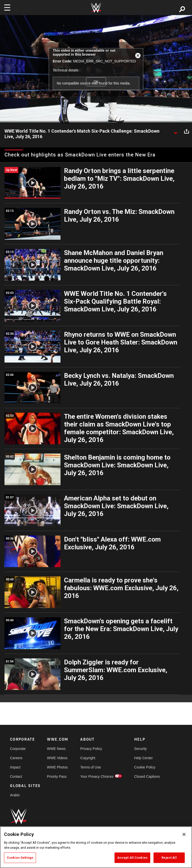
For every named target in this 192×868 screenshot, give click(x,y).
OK (96, 82)
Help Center (144, 758)
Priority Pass (57, 776)
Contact (16, 776)
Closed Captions (147, 776)
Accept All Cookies (132, 858)
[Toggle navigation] (7, 8)
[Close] (184, 834)
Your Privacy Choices (97, 776)
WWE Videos (57, 758)
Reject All (169, 858)
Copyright (88, 758)
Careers (16, 758)
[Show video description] (175, 131)
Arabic (15, 795)
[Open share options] (186, 131)
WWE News (56, 749)
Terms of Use (90, 767)
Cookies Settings (20, 858)
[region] (96, 847)
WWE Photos (57, 767)
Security (141, 749)
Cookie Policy (145, 767)
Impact (15, 767)
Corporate (18, 749)
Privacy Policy (91, 749)
